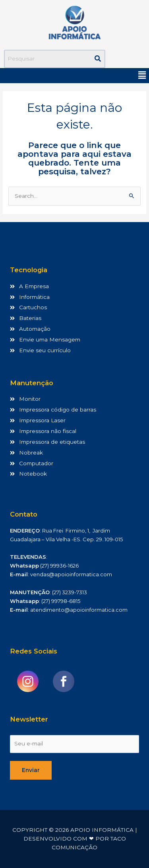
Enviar (31, 770)
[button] (142, 76)
